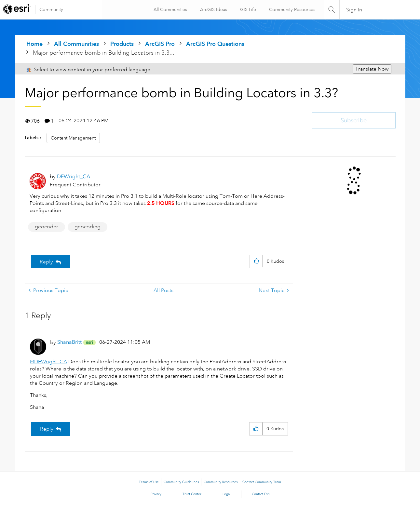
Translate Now (372, 69)
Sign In (354, 10)
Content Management (73, 138)
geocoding (88, 227)
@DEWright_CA (48, 362)
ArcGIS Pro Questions (215, 44)
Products (122, 44)
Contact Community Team (262, 482)
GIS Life (247, 9)
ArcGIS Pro (160, 44)
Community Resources (291, 9)
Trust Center (192, 494)
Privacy (156, 494)
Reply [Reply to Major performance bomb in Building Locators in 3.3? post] (46, 262)
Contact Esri (261, 494)
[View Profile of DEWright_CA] (74, 176)
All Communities (170, 9)
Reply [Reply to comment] (47, 429)
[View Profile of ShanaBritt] (69, 342)
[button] (256, 261)
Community (51, 9)
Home (34, 44)
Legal (227, 494)
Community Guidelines (181, 482)
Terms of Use (149, 482)
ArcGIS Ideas (213, 9)
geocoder (47, 227)
